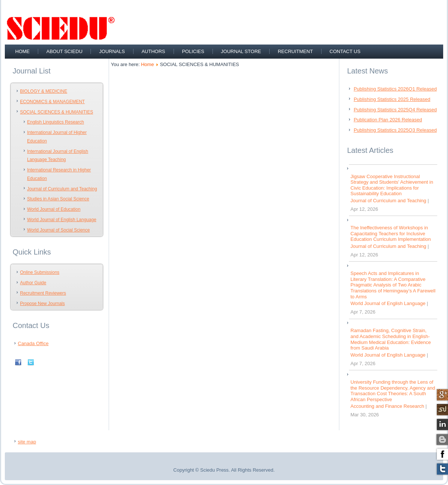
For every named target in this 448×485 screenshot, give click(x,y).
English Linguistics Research (55, 122)
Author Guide (33, 283)
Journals (112, 51)
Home (22, 51)
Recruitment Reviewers (43, 293)
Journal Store (241, 51)
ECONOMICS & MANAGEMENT (52, 102)
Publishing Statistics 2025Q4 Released (395, 110)
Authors (154, 51)
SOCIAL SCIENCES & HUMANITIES (57, 112)
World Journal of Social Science (58, 230)
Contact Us (345, 51)
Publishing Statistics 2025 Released (392, 99)
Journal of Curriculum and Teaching (62, 189)
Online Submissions (40, 272)
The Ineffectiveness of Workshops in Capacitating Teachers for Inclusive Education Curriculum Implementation (391, 233)
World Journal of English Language (62, 220)
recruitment (295, 51)
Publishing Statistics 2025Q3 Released (395, 130)
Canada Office (33, 343)
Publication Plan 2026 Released (388, 120)
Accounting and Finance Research (387, 406)
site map (27, 442)
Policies (193, 51)
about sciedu (64, 51)
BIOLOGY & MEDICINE (44, 91)
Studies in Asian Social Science (58, 199)
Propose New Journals (42, 304)
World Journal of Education (54, 209)
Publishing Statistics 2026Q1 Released (395, 89)
